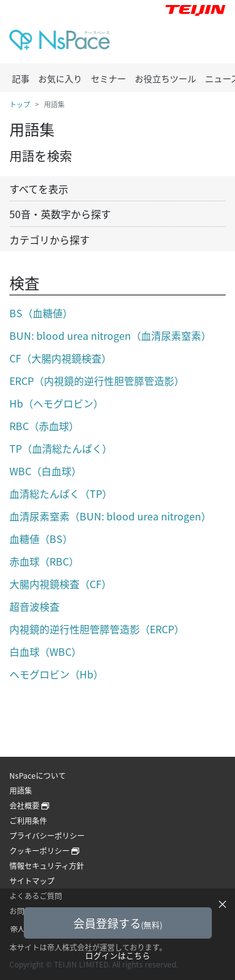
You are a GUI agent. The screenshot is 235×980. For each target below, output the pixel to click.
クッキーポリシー (44, 851)
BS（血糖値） (41, 313)
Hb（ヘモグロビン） (56, 403)
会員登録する (118, 923)
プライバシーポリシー (47, 836)
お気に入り (60, 78)
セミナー (108, 78)
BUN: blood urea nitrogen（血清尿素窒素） (110, 335)
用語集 (21, 791)
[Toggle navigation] (209, 43)
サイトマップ (32, 881)
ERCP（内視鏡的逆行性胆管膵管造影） (97, 381)
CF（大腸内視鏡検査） (60, 358)
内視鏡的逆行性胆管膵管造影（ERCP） (97, 629)
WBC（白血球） (45, 471)
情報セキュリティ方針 (47, 866)
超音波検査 (34, 606)
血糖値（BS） (41, 539)
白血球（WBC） (45, 651)
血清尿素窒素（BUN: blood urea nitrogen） (110, 516)
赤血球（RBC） (44, 561)
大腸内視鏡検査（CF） (60, 584)
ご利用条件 (28, 821)
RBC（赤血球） (44, 426)
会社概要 (29, 806)
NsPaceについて (38, 776)
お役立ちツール (165, 78)
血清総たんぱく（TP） (61, 493)
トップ (20, 105)
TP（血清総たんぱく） (61, 448)
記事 (21, 78)
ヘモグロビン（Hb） (56, 674)
